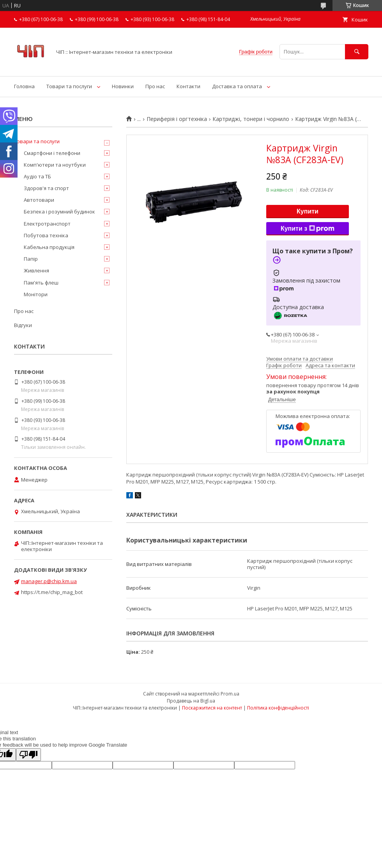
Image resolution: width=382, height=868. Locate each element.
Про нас (155, 86)
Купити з (308, 229)
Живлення (36, 270)
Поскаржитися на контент (212, 708)
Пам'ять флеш (41, 283)
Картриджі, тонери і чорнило (251, 119)
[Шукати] (357, 52)
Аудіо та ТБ (37, 176)
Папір (31, 259)
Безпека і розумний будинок (59, 212)
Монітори (36, 294)
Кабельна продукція (49, 247)
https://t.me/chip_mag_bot (52, 592)
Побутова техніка (46, 235)
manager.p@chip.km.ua (49, 581)
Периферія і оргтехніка (177, 119)
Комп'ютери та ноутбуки (55, 165)
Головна (24, 86)
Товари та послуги (69, 86)
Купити (308, 211)
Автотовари (39, 200)
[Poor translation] (28, 755)
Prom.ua (230, 694)
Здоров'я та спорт (46, 188)
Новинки (123, 86)
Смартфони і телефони (52, 153)
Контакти (188, 86)
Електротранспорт (47, 224)
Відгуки (23, 325)
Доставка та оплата (237, 86)
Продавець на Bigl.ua (191, 701)
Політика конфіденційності (278, 708)
